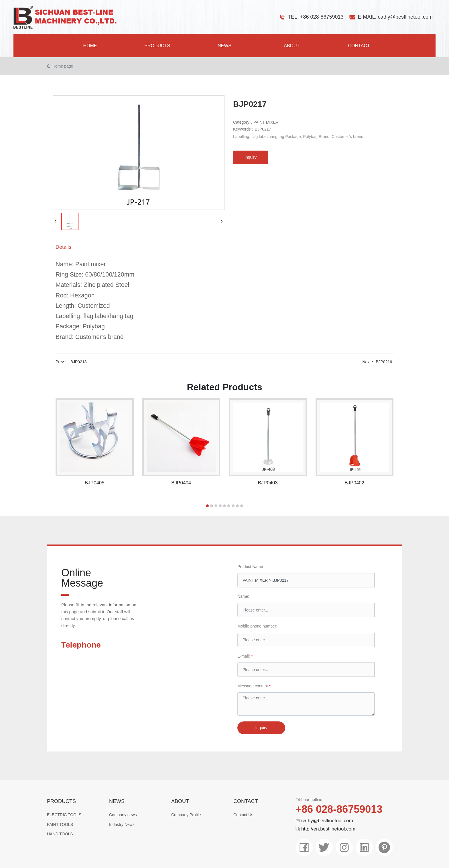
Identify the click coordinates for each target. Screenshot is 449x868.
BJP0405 (95, 483)
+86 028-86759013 (339, 809)
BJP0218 (79, 362)
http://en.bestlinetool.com (328, 829)
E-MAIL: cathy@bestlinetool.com (395, 17)
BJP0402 (354, 483)
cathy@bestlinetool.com (327, 821)
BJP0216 (384, 362)
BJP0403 (268, 483)
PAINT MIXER (266, 122)
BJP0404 (181, 483)
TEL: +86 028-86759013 (316, 17)
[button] (207, 506)
